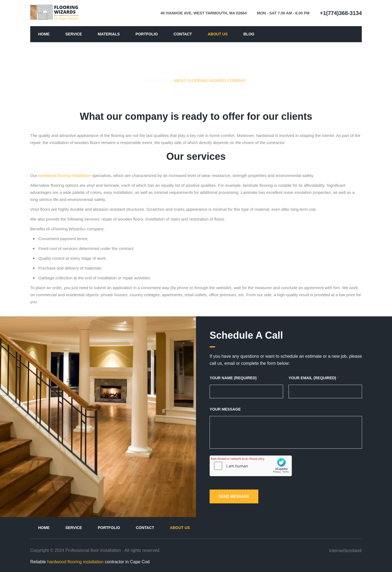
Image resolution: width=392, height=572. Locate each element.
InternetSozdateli (345, 550)
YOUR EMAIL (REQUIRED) (314, 378)
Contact (183, 34)
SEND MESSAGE (234, 496)
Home (44, 34)
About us (218, 34)
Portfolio (147, 34)
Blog (249, 34)
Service (74, 34)
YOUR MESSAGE (225, 409)
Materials (109, 34)
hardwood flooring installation (65, 175)
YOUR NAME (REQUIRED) (234, 378)
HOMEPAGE (157, 81)
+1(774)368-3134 (341, 13)
